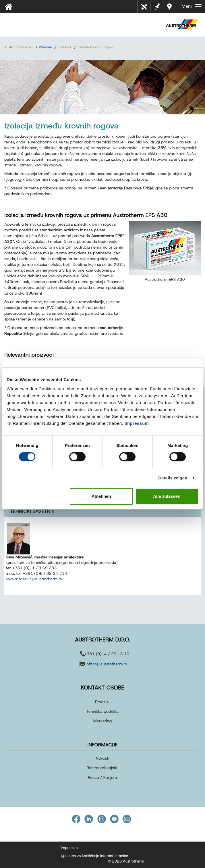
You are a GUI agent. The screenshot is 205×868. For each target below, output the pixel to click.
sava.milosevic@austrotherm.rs (34, 579)
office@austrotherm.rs (107, 664)
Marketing (102, 721)
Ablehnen (101, 496)
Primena (46, 47)
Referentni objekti (102, 768)
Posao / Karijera (102, 777)
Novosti (103, 758)
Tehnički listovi (146, 8)
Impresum (69, 848)
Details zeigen (173, 478)
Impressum (137, 423)
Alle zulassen (167, 496)
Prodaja (102, 702)
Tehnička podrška (102, 711)
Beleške (157, 6)
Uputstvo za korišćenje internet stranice (94, 856)
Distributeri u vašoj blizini (170, 6)
